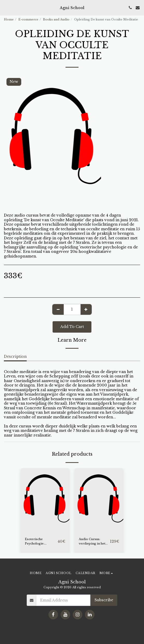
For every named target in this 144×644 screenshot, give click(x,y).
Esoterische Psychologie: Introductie (35, 542)
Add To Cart (72, 327)
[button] (6, 8)
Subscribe (104, 600)
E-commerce (28, 19)
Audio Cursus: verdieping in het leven (92, 542)
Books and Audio (56, 19)
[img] (45, 501)
